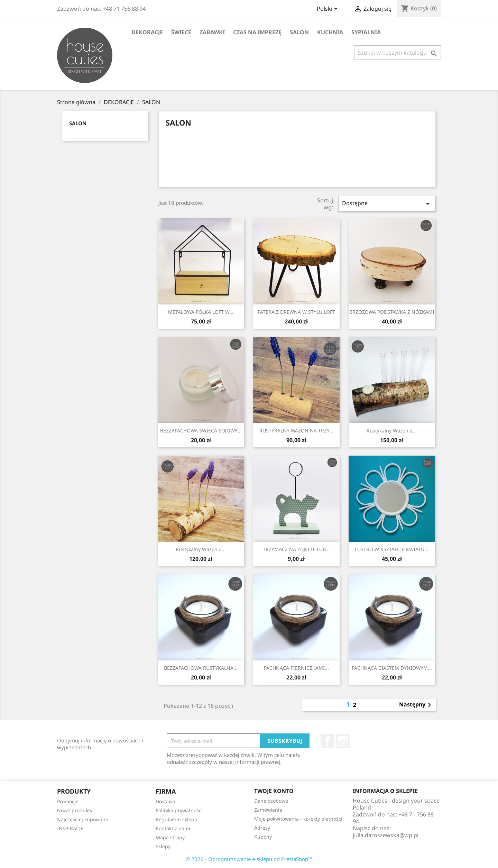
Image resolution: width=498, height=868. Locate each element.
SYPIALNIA (366, 32)
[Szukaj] (398, 53)
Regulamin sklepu (177, 819)
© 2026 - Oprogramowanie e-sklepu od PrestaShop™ (249, 859)
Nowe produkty (75, 810)
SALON (299, 32)
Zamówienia (268, 810)
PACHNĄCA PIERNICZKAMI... (296, 668)
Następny (416, 705)
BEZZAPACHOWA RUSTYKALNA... (201, 668)
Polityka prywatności (179, 810)
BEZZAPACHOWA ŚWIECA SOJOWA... (201, 431)
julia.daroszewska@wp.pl (386, 835)
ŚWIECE (181, 32)
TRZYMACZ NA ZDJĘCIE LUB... (296, 549)
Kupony (263, 837)
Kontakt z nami (173, 828)
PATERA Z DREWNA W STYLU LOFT (296, 312)
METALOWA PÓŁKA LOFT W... (201, 312)
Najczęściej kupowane (83, 819)
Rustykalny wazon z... (392, 431)
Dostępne (387, 204)
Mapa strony (170, 837)
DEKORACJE (147, 32)
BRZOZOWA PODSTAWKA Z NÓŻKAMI (392, 312)
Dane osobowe (271, 801)
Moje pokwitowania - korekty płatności (298, 819)
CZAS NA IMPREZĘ (257, 32)
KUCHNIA (330, 32)
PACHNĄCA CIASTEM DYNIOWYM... (392, 668)
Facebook (328, 741)
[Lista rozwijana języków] (328, 9)
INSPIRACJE (70, 828)
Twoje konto (274, 791)
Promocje (68, 801)
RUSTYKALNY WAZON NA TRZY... (296, 431)
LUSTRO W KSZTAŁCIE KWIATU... (392, 549)
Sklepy (163, 846)
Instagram (343, 741)
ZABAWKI (212, 32)
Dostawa (165, 801)
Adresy (262, 828)
